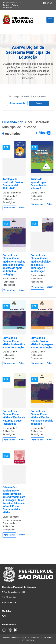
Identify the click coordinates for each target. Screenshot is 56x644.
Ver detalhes (9, 208)
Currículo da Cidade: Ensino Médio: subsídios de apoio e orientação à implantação (41, 263)
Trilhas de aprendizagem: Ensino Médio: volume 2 (39, 184)
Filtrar (43, 133)
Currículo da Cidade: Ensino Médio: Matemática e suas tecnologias (14, 343)
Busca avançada (17, 103)
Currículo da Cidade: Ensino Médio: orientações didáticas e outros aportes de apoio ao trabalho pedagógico (14, 265)
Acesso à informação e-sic (12, 3)
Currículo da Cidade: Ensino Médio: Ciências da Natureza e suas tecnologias (14, 417)
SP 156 (18, 7)
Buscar (39, 103)
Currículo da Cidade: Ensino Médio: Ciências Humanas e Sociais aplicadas (42, 417)
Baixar (22, 208)
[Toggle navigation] (50, 20)
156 (6, 616)
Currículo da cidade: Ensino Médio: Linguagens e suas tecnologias (42, 343)
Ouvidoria (6, 5)
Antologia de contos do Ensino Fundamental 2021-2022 (13, 184)
